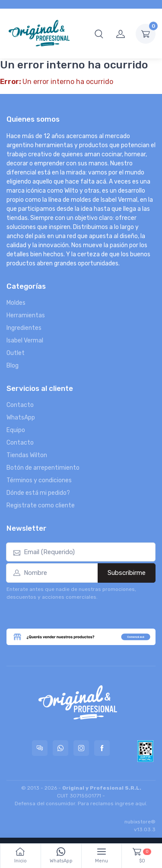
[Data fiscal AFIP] (145, 751)
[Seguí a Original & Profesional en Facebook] (102, 748)
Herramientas (26, 315)
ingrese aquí (130, 803)
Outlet (16, 353)
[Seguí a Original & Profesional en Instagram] (81, 748)
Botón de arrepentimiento (43, 468)
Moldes (16, 303)
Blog (13, 366)
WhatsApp (21, 418)
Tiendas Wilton (27, 455)
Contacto (20, 405)
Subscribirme (127, 573)
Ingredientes (24, 328)
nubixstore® (140, 822)
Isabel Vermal (25, 340)
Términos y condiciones (39, 480)
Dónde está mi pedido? (38, 493)
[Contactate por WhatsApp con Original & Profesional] (60, 748)
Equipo (16, 430)
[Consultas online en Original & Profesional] (40, 748)
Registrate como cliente (41, 505)
